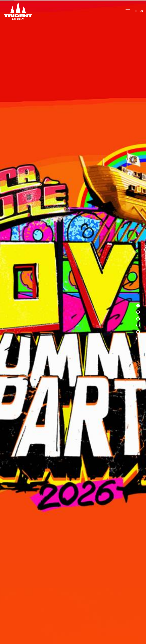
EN (141, 11)
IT (136, 11)
